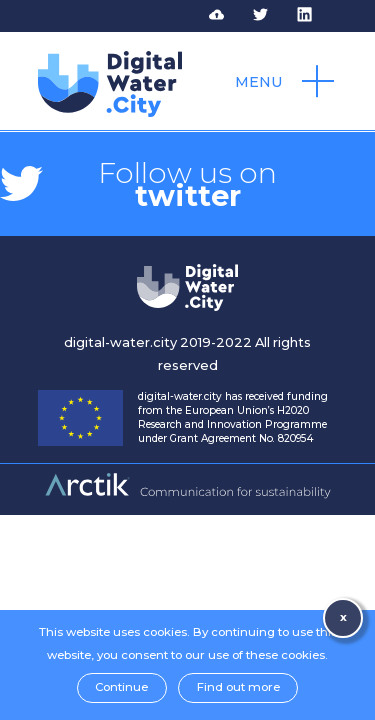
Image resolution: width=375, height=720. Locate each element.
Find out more (238, 687)
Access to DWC (229, 15)
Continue (121, 687)
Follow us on (187, 184)
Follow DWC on (273, 15)
